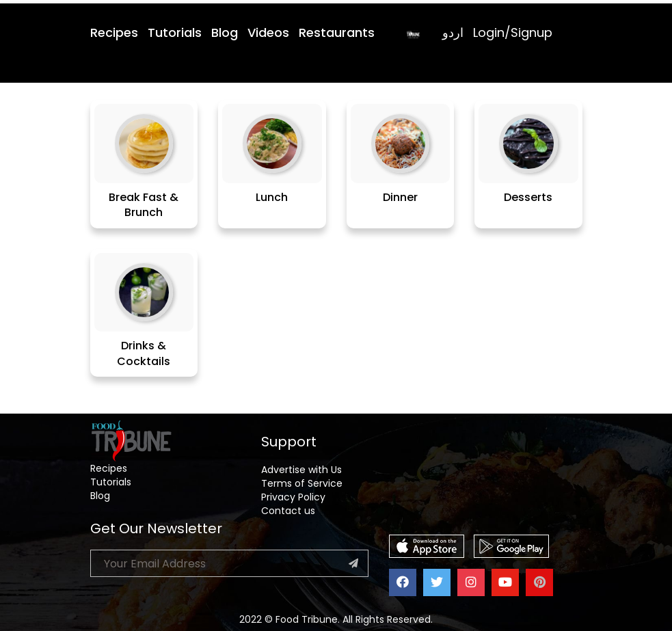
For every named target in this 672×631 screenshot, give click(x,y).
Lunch (272, 197)
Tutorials (175, 32)
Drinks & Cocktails (144, 353)
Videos (268, 32)
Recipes (114, 32)
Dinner (400, 197)
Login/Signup (513, 32)
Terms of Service (302, 483)
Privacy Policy (293, 497)
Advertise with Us (301, 470)
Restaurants (337, 32)
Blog (225, 32)
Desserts (528, 197)
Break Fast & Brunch (144, 205)
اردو (453, 32)
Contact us (288, 511)
